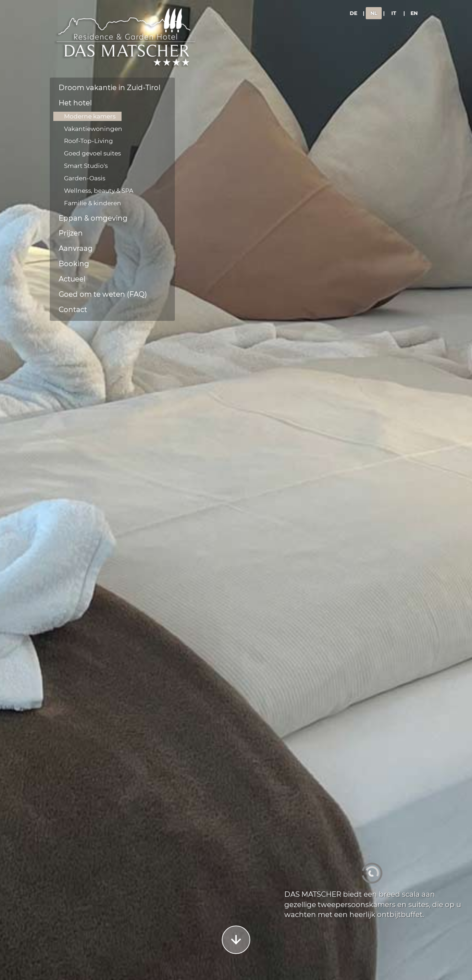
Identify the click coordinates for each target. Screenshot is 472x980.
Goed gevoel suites (92, 153)
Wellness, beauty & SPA (99, 191)
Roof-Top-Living (88, 141)
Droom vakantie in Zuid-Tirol (109, 88)
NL (374, 13)
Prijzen (71, 233)
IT (394, 13)
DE (353, 13)
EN (414, 13)
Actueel (72, 279)
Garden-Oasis (85, 178)
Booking (74, 264)
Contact (73, 309)
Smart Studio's (86, 166)
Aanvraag (76, 248)
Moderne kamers (90, 116)
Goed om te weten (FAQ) (103, 294)
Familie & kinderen (93, 203)
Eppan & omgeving (93, 218)
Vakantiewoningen (93, 129)
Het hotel (75, 103)
